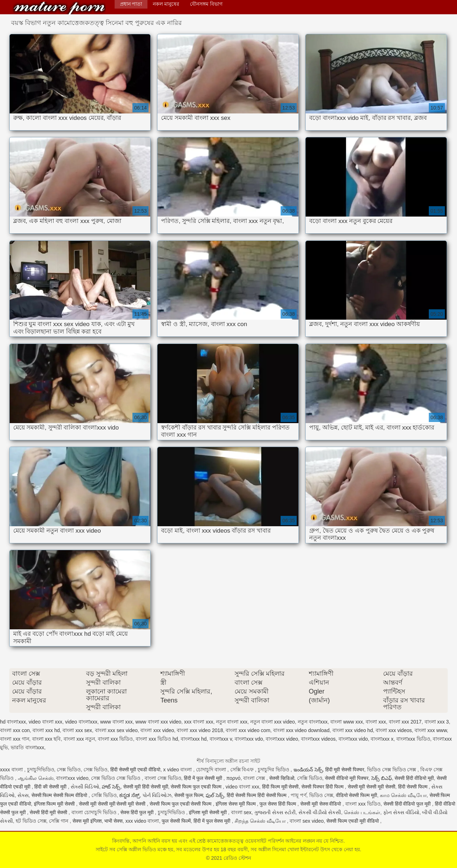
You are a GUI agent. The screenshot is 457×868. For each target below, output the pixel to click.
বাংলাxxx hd (194, 739)
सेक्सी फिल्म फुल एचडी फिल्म (197, 787)
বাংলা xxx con (15, 730)
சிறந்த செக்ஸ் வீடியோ (261, 821)
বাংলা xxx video (157, 730)
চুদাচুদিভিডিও (41, 770)
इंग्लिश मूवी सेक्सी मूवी (209, 812)
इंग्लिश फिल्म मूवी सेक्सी (55, 804)
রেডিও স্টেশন (59, 8)
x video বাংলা (178, 770)
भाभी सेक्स (113, 821)
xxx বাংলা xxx (199, 722)
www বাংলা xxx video (158, 722)
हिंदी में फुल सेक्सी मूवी (204, 778)
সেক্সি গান (59, 821)
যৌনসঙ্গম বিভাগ (206, 4)
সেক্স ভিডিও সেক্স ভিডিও (116, 778)
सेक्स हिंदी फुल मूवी (138, 812)
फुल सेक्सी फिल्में (176, 821)
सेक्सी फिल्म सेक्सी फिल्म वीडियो (60, 795)
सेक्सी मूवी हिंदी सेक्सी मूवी (146, 787)
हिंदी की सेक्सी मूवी (51, 787)
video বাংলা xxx (45, 722)
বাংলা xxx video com (248, 730)
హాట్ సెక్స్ (111, 787)
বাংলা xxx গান (15, 739)
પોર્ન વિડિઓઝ (157, 795)
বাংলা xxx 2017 (405, 722)
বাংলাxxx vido (353, 739)
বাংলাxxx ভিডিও (413, 739)
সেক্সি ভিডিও (310, 778)
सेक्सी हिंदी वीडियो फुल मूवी (408, 804)
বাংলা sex (241, 812)
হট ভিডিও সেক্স (31, 821)
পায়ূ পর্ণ (298, 795)
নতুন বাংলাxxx (313, 722)
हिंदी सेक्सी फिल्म (413, 787)
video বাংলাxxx (81, 722)
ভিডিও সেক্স (321, 795)
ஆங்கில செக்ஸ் (36, 778)
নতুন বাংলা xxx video (273, 722)
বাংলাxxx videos (318, 739)
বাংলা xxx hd (46, 730)
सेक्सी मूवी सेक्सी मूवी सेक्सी (372, 787)
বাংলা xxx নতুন (79, 739)
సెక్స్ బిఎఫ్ (382, 778)
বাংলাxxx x (382, 739)
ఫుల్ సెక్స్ (215, 795)
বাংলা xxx (376, 722)
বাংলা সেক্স (255, 778)
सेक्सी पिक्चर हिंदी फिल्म (323, 787)
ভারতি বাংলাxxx (27, 747)
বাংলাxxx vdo (249, 739)
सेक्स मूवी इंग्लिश (87, 821)
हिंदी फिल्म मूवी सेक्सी (280, 787)
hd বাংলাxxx (13, 722)
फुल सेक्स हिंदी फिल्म (278, 804)
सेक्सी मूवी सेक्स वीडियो (322, 804)
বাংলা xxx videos (394, 730)
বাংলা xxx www (431, 730)
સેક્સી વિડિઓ (85, 787)
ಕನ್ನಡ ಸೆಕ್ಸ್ (129, 795)
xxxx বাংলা (12, 770)
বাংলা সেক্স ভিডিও (163, 778)
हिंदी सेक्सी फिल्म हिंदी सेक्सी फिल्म (257, 795)
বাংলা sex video (307, 821)
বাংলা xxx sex (77, 730)
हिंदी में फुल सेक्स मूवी (213, 821)
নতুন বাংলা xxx (232, 722)
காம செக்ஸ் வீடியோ (403, 795)
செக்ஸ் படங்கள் (362, 812)
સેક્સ (23, 795)
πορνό (233, 778)
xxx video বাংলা (142, 821)
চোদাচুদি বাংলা (212, 770)
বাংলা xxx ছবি (47, 739)
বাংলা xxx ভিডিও (115, 739)
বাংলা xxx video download (301, 730)
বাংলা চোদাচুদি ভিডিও (95, 812)
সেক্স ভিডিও (69, 770)
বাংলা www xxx (346, 722)
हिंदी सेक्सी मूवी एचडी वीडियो (135, 770)
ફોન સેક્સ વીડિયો (401, 812)
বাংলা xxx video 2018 (200, 730)
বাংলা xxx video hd (353, 730)
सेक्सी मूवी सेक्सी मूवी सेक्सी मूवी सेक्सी (113, 804)
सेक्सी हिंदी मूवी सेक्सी (49, 812)
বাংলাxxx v (221, 739)
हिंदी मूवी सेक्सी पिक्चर (345, 770)
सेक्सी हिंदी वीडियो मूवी (414, 778)
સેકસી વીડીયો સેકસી (320, 812)
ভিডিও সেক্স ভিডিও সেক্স (392, 770)
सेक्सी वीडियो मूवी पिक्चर (347, 778)
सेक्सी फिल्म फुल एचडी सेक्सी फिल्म (181, 804)
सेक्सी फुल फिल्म (189, 795)
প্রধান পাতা (131, 4)
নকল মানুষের (166, 4)
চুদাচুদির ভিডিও (274, 770)
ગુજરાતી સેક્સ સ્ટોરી (275, 812)
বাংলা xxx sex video (116, 730)
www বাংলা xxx (116, 722)
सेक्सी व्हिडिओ (282, 778)
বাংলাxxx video (282, 739)
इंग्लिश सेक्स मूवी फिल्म (236, 804)
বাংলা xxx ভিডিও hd (157, 739)
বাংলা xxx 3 (437, 722)
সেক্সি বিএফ (243, 770)
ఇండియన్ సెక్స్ (308, 770)
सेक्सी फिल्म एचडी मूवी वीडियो (353, 821)
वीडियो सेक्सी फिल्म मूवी (357, 795)
